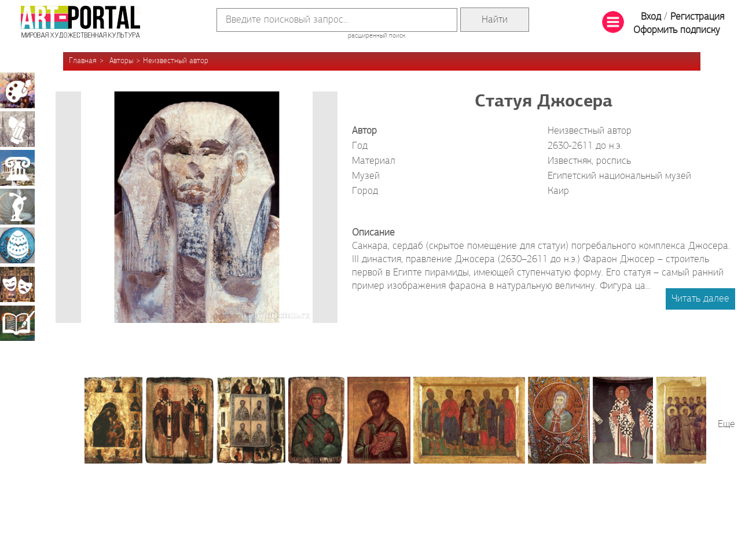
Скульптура (17, 207)
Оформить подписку (677, 30)
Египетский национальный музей (619, 176)
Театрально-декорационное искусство (17, 284)
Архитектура (17, 168)
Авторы (121, 61)
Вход (651, 17)
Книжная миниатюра (17, 323)
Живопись (17, 90)
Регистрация (697, 17)
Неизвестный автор (176, 61)
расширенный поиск (377, 36)
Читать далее (700, 299)
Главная (83, 61)
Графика (17, 129)
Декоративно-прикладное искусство (17, 245)
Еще (726, 424)
